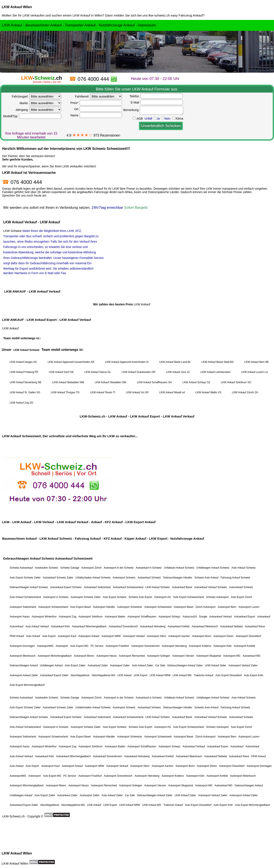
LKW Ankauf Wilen (17, 7)
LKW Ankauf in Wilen (88, 15)
